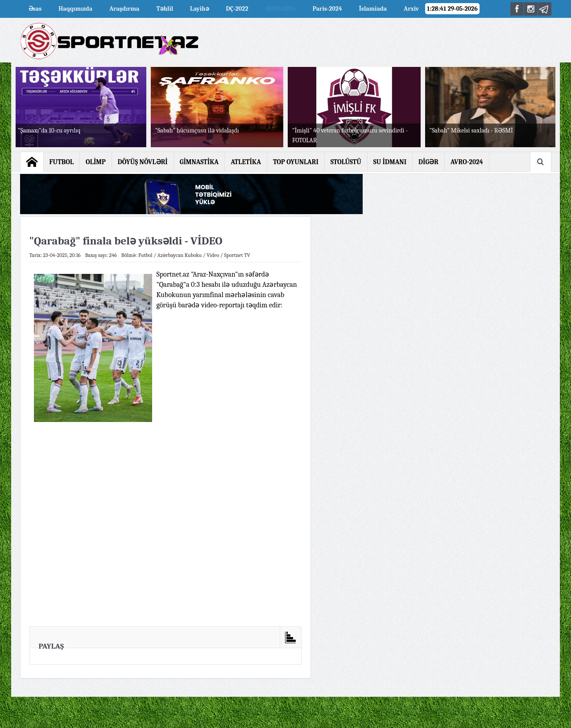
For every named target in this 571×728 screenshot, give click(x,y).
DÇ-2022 (237, 9)
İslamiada (373, 9)
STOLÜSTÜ (346, 162)
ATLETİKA (246, 162)
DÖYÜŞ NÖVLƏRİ (143, 162)
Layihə (199, 9)
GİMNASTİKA (199, 162)
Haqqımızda (75, 9)
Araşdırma (124, 9)
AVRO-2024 (281, 9)
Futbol (145, 255)
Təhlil (165, 9)
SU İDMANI (390, 162)
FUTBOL (62, 162)
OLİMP (96, 162)
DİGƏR (428, 162)
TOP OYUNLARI (296, 162)
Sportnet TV (237, 255)
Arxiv (411, 9)
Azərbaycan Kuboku (180, 255)
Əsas (35, 9)
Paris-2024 (327, 9)
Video (213, 255)
